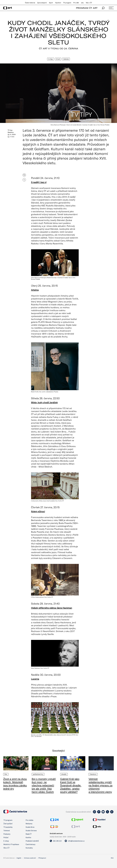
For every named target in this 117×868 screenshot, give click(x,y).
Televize (66, 59)
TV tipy (51, 59)
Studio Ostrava (31, 830)
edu (82, 3)
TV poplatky (8, 827)
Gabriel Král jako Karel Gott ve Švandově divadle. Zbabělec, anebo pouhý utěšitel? (71, 785)
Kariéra (28, 837)
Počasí (6, 837)
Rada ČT (29, 834)
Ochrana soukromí (30, 858)
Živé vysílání (8, 824)
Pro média (29, 820)
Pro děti (76, 3)
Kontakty (29, 848)
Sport (51, 3)
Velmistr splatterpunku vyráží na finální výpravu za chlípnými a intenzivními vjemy (100, 785)
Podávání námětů (32, 841)
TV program (67, 3)
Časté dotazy (30, 844)
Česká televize (30, 3)
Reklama (29, 824)
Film (6, 774)
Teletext (7, 830)
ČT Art (58, 59)
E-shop (6, 841)
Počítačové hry (38, 774)
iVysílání (58, 3)
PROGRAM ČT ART (87, 8)
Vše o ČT (89, 3)
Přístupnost (42, 858)
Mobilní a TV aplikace (11, 844)
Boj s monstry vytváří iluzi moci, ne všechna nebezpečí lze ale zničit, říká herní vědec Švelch (44, 785)
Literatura (93, 774)
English (19, 858)
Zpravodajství (42, 3)
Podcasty (7, 834)
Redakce (11, 132)
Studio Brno (30, 827)
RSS (112, 858)
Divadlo (64, 774)
